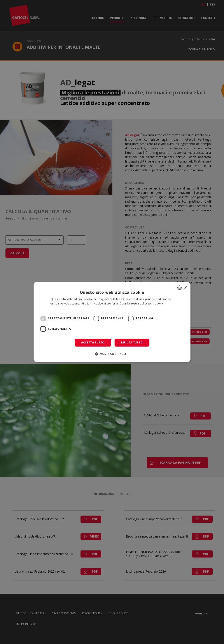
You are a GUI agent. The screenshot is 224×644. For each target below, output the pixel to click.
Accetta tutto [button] (93, 342)
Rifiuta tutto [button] (132, 342)
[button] (112, 354)
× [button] (185, 287)
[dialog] (112, 322)
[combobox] (179, 288)
